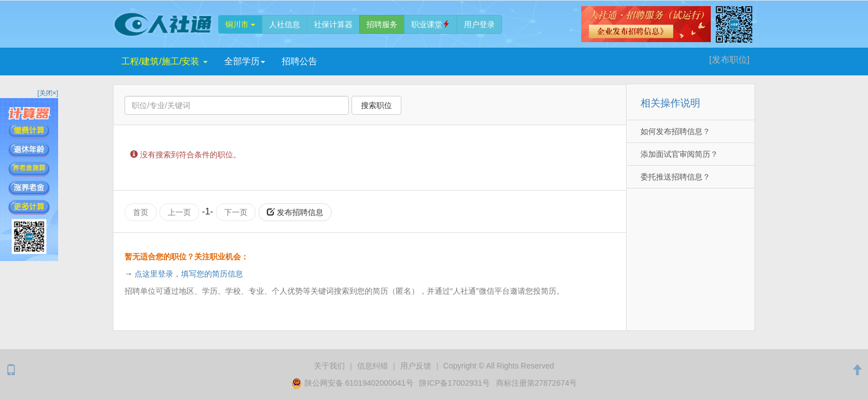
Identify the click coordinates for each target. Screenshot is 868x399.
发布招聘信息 (295, 212)
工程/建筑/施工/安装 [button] (164, 61)
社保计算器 (333, 24)
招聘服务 (382, 24)
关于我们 (329, 366)
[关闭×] (48, 93)
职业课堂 (431, 24)
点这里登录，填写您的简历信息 (189, 274)
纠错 (373, 366)
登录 (479, 24)
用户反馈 (416, 366)
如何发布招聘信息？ (675, 131)
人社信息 (285, 24)
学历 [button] (245, 61)
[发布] (729, 60)
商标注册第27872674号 (536, 383)
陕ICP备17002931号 (454, 383)
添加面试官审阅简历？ (679, 154)
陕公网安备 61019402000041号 (353, 383)
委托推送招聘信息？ (675, 177)
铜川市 (240, 24)
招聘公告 (299, 61)
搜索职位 (376, 105)
